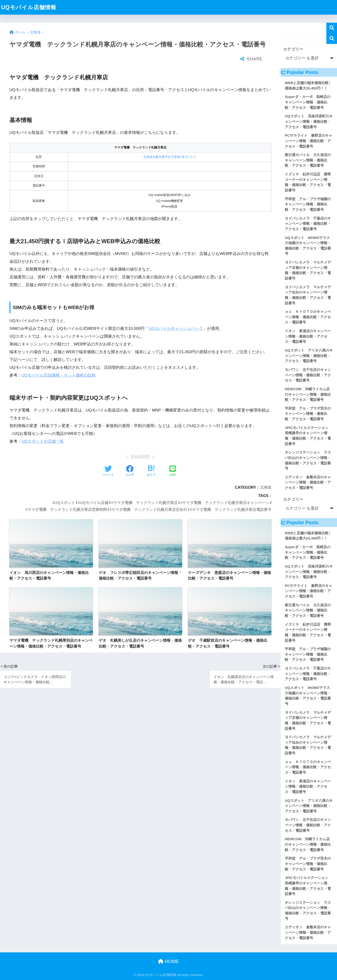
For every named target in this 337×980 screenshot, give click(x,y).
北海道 (266, 475)
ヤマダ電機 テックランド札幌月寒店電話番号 (232, 498)
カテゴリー (293, 49)
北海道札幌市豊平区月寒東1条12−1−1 (170, 145)
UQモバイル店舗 (94, 491)
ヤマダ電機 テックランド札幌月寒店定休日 (149, 498)
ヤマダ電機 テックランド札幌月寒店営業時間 (67, 498)
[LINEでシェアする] (173, 459)
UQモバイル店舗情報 (29, 7)
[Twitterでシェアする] (108, 459)
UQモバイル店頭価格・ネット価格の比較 (59, 363)
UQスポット (65, 491)
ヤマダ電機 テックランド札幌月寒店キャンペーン (226, 491)
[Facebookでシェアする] (130, 459)
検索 (332, 28)
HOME (168, 961)
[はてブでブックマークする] (151, 459)
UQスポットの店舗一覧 (43, 430)
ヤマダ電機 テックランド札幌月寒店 (145, 491)
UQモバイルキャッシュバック (176, 317)
